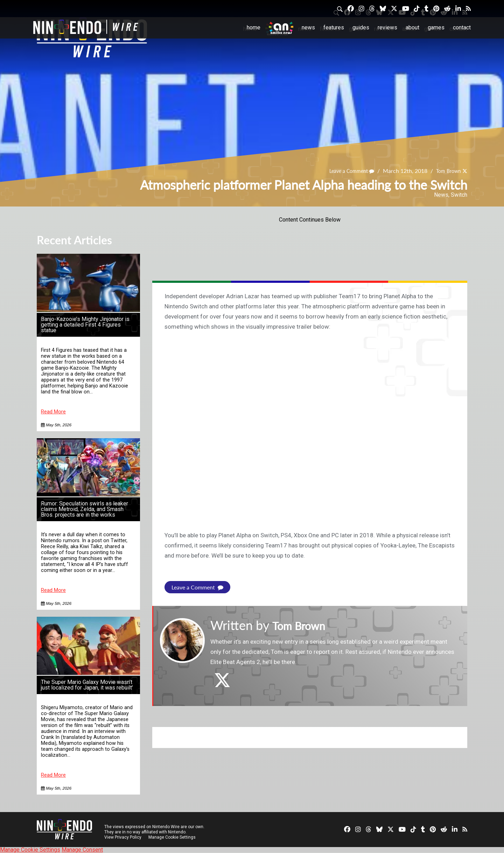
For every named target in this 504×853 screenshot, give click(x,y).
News (308, 27)
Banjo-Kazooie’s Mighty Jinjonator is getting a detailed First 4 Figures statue (85, 325)
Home (254, 27)
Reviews (387, 27)
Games (436, 27)
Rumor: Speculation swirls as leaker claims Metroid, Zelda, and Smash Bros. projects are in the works (85, 509)
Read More (53, 412)
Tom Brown (446, 171)
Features (334, 27)
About (412, 27)
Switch (459, 195)
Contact (462, 27)
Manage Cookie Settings (173, 837)
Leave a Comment (345, 171)
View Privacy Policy (123, 837)
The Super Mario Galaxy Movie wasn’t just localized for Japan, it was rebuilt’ (87, 685)
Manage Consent (82, 850)
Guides (361, 27)
